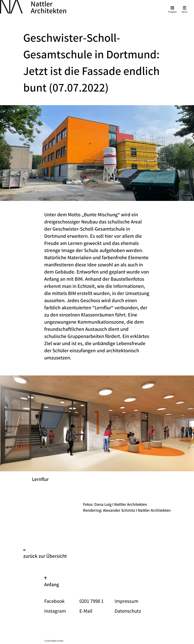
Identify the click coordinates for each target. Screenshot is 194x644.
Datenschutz (128, 612)
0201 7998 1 (91, 602)
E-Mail (86, 612)
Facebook (54, 602)
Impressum (126, 602)
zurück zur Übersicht (45, 555)
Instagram (55, 612)
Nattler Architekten (49, 8)
